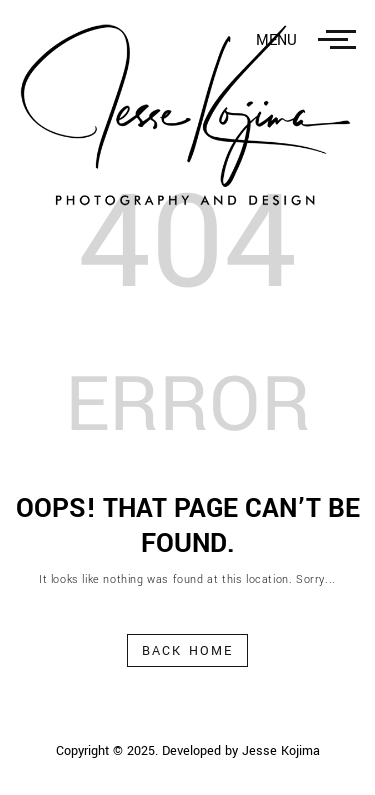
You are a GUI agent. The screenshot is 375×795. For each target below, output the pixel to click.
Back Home (187, 651)
